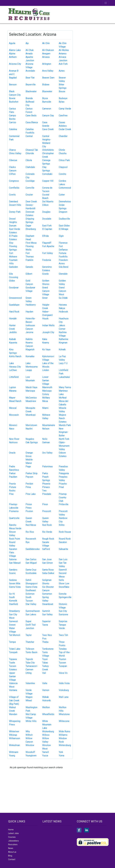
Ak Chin (46, 43)
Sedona (13, 580)
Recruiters (13, 844)
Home (11, 830)
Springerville (65, 597)
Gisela (45, 274)
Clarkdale (30, 167)
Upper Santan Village (12, 676)
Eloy (11, 243)
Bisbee (46, 85)
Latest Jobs (13, 833)
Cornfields (14, 188)
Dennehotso (65, 202)
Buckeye (63, 98)
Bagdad (13, 78)
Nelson (46, 429)
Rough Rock (48, 539)
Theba (45, 642)
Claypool (63, 167)
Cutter (62, 195)
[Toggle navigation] (106, 3)
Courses (12, 837)
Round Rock (65, 539)
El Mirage (64, 229)
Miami (45, 408)
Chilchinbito (48, 150)
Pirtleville (64, 504)
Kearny (46, 343)
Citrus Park (64, 160)
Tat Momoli (15, 635)
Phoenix (46, 484)
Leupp (29, 370)
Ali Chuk (30, 50)
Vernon (46, 690)
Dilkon (45, 205)
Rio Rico (30, 532)
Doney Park (15, 212)
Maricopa (30, 391)
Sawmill (63, 570)
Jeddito (13, 332)
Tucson (62, 663)
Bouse (62, 91)
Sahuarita (63, 549)
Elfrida (45, 236)
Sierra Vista (15, 587)
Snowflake (64, 587)
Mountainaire (49, 425)
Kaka (45, 339)
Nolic (45, 439)
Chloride (30, 153)
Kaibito (29, 339)
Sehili (28, 580)
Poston (29, 511)
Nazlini (29, 429)
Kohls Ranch (15, 356)
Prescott (47, 511)
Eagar (28, 226)
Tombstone (48, 649)
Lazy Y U (63, 363)
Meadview (31, 401)
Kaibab (12, 339)
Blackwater (31, 91)
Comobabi (47, 174)
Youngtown (31, 756)
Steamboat (48, 604)
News (11, 848)
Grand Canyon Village (46, 291)
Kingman (63, 343)
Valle (45, 683)
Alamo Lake (15, 50)
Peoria (12, 484)
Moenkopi (31, 415)
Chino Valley (15, 153)
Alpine (12, 54)
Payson (29, 477)
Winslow (30, 745)
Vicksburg (64, 690)
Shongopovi (32, 583)
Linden (46, 370)
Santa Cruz (31, 570)
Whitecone (64, 721)
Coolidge (30, 181)
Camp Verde (65, 109)
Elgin (61, 236)
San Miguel (31, 563)
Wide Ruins (64, 731)
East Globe (64, 226)
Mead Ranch (15, 401)
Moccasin (14, 415)
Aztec (62, 71)
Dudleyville (64, 219)
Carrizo (13, 122)
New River (14, 439)
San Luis (63, 559)
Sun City (63, 611)
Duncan (13, 226)
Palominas (47, 466)
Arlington (47, 64)
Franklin (29, 260)
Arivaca (46, 57)
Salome (13, 559)
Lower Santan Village (46, 380)
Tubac (45, 663)
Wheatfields (48, 714)
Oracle (12, 453)
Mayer (12, 398)
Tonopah (13, 652)
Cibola (29, 160)
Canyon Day (48, 115)
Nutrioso (13, 442)
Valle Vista (64, 683)
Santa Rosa (48, 570)
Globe (12, 281)
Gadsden (13, 267)
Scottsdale (31, 573)
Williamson (15, 738)
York (61, 752)
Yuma (62, 756)
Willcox (46, 735)
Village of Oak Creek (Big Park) (14, 700)
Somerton (47, 594)
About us (12, 852)
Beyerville (31, 85)
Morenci (13, 425)
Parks (45, 473)
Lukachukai (64, 377)
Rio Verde (47, 532)
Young (12, 756)
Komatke (30, 356)
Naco (12, 429)
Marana (13, 391)
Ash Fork (63, 64)
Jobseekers (13, 841)
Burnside (47, 102)
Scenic (12, 573)
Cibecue (13, 160)
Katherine (64, 339)
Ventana (13, 690)
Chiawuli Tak (32, 150)
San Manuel (15, 563)
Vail (44, 673)
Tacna (45, 625)
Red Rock (47, 525)
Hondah (13, 319)
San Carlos (31, 559)
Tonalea (63, 649)
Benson (13, 85)
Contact (12, 859)
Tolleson (30, 649)
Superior (46, 621)
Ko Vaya (46, 349)
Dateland (13, 202)
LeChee (13, 370)
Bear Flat (30, 78)
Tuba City (30, 663)
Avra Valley (48, 71)
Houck (45, 319)
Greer (45, 298)
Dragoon (63, 212)
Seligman (47, 580)
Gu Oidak (63, 298)
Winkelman (14, 745)
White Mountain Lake (47, 725)
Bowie (12, 98)
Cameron (47, 109)
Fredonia (47, 260)
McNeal (63, 398)
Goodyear (14, 288)
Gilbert (29, 274)
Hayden (29, 312)
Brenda (29, 98)
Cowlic (12, 195)
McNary (46, 398)
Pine (11, 494)
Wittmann (14, 752)
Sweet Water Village (12, 628)
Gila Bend (64, 267)
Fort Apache (48, 246)
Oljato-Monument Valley (64, 446)
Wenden (13, 714)
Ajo (27, 43)
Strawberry (14, 611)
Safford (46, 549)
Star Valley (31, 604)
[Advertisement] (92, 45)
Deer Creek (31, 202)
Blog (10, 856)
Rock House (65, 532)
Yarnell (45, 752)
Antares (63, 54)
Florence (63, 243)
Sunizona (63, 614)
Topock (29, 659)
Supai (28, 621)
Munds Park (65, 425)
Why (28, 731)
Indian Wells (48, 325)
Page (28, 466)
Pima (28, 487)
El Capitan (47, 229)
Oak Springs (32, 442)
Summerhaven (33, 611)
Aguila (12, 43)
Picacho (63, 484)
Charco (12, 150)
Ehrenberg (31, 229)
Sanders (13, 570)
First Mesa (31, 243)
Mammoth (47, 387)
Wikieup (13, 735)
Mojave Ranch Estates (63, 418)
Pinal (61, 487)
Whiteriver (14, 731)
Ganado (29, 267)
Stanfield (13, 604)
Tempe (12, 642)
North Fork (64, 439)
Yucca (45, 756)
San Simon (47, 563)
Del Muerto (48, 202)
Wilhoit (29, 735)
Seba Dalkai (48, 573)
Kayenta (13, 343)
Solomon (30, 594)
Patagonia (64, 473)
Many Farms (65, 387)
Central (29, 136)
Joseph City (48, 332)
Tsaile (12, 663)
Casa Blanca (32, 122)
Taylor (29, 635)
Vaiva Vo (63, 673)
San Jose (47, 559)
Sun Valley (47, 614)
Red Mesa (31, 525)
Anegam (46, 54)
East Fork (47, 226)
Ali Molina (64, 50)
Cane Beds (31, 115)
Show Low (64, 583)
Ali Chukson (48, 50)
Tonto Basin (31, 652)
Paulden (13, 477)
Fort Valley (48, 253)
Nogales (30, 439)
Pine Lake (31, 494)
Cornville (30, 188)
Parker (12, 473)
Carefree (63, 115)
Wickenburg (48, 731)
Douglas (46, 212)
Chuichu (63, 153)
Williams (63, 735)
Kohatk (62, 349)
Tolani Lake (15, 649)
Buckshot (14, 102)
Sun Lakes (31, 614)
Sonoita (63, 594)
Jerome (29, 332)
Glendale (63, 274)
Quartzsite (14, 518)
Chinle (62, 150)
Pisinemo (14, 511)
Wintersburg (65, 745)
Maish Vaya (31, 387)
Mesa (45, 401)
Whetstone (64, 714)
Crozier (29, 195)
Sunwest (13, 621)
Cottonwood (65, 188)
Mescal (13, 408)
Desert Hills (15, 205)
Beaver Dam (48, 78)
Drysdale (47, 219)
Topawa (13, 659)
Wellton (46, 707)
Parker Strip (32, 473)
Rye (28, 542)
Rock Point (14, 539)
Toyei (45, 659)
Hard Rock (14, 312)
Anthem (13, 57)
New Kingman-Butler (64, 432)
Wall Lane (64, 697)
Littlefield (14, 377)
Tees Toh (63, 635)
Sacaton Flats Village (13, 553)
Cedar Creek (65, 129)
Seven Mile (15, 583)
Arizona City (15, 64)
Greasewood (15, 298)
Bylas (62, 102)
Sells (61, 580)
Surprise (63, 621)
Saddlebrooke (33, 549)
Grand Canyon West (62, 291)
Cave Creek (48, 129)
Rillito (62, 525)
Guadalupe (14, 305)
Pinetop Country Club (63, 497)
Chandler (63, 136)
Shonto (46, 583)
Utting (29, 673)
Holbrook (63, 312)
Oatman (46, 442)
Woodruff (30, 752)
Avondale (30, 71)
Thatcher (30, 642)
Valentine (30, 683)
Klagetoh (30, 349)
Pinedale (47, 494)
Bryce (45, 98)
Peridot (29, 484)
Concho (63, 174)
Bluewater (47, 91)
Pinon (45, 504)
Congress (14, 181)
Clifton (12, 174)
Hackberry (31, 305)
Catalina (13, 129)
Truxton (62, 659)
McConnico (31, 398)
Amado (29, 54)
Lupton (12, 387)
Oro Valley (47, 453)
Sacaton (63, 542)
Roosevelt (31, 539)
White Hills (31, 721)
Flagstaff (47, 243)
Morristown (31, 425)
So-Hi (12, 594)
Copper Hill (48, 181)
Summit (46, 611)
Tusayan (63, 666)
